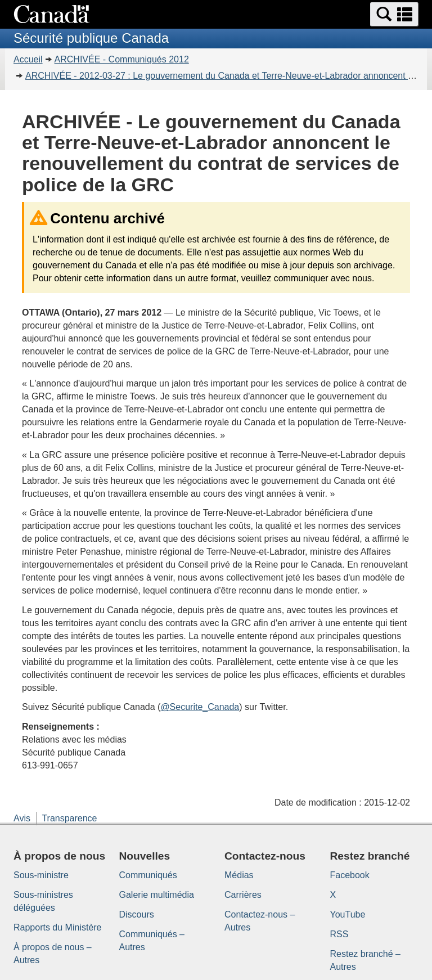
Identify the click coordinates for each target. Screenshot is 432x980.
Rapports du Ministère (58, 927)
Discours (137, 914)
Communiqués (148, 875)
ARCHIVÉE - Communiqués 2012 (122, 59)
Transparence (69, 818)
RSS (339, 934)
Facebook (350, 875)
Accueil (28, 59)
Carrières (243, 895)
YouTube (348, 914)
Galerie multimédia (157, 895)
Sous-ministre (41, 875)
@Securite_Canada (200, 707)
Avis (22, 818)
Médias (239, 875)
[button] (394, 14)
